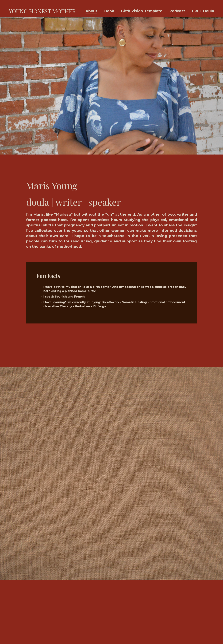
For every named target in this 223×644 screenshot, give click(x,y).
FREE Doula (203, 11)
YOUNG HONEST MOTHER (42, 11)
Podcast (177, 11)
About (91, 11)
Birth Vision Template (142, 11)
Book (109, 11)
